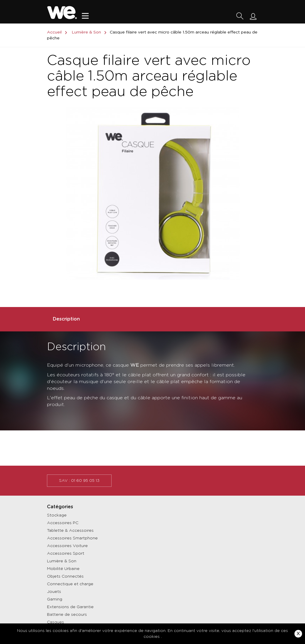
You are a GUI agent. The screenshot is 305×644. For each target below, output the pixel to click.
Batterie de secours (67, 615)
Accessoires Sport (66, 554)
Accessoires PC (63, 523)
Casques (55, 622)
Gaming (55, 599)
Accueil (58, 32)
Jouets (54, 592)
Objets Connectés (65, 576)
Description (66, 319)
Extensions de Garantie (70, 607)
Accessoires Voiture (67, 546)
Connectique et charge (70, 584)
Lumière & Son (62, 561)
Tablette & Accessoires (70, 531)
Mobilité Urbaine (63, 569)
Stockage (57, 515)
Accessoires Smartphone (72, 538)
